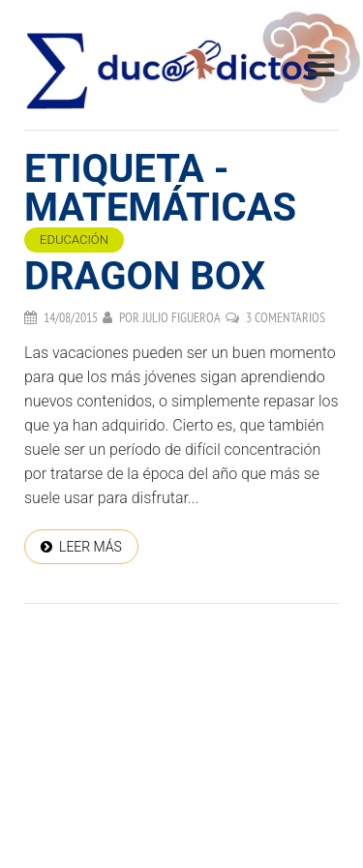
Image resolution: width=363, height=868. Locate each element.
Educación (74, 239)
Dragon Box (145, 276)
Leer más (91, 547)
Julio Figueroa (181, 317)
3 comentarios (286, 317)
